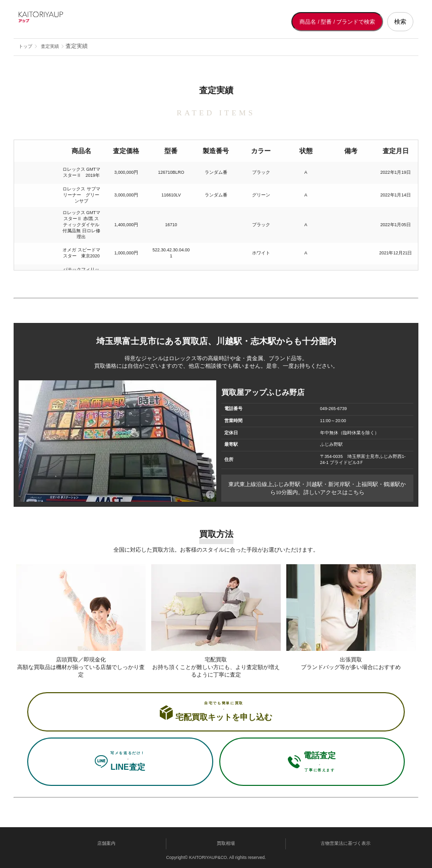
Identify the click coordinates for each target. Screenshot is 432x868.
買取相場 (226, 843)
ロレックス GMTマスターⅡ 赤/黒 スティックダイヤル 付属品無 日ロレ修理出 (81, 225)
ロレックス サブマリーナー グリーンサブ (81, 195)
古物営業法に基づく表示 (346, 843)
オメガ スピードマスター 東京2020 (81, 253)
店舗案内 (106, 843)
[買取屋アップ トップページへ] (59, 22)
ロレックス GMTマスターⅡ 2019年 (81, 172)
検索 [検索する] (400, 22)
